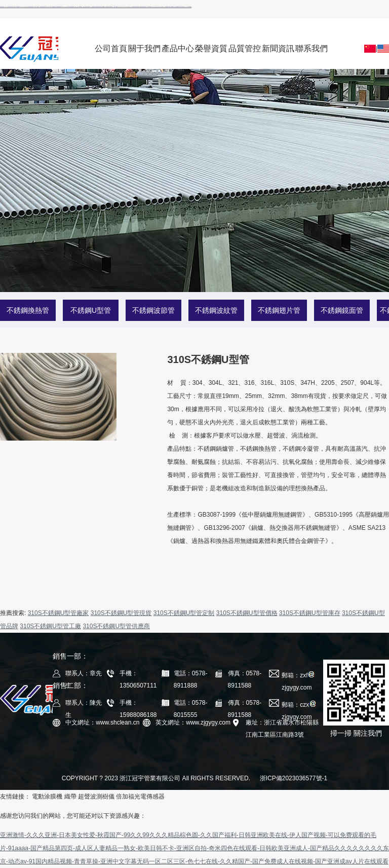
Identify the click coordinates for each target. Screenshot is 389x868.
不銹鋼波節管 (153, 310)
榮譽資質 (211, 48)
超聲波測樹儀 (96, 797)
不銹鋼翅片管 (279, 310)
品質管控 (245, 48)
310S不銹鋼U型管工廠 (50, 626)
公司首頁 (111, 48)
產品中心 (178, 48)
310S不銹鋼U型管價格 (247, 613)
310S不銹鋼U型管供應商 (116, 626)
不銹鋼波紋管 (216, 310)
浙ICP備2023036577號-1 (294, 778)
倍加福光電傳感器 (140, 797)
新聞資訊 (278, 48)
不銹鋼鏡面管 (342, 310)
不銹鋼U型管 (91, 310)
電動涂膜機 (47, 797)
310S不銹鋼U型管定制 (184, 613)
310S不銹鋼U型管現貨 (121, 613)
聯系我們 (312, 48)
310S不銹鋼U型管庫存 (310, 613)
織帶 (70, 797)
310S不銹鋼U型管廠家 (59, 613)
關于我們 (144, 48)
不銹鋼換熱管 (28, 310)
